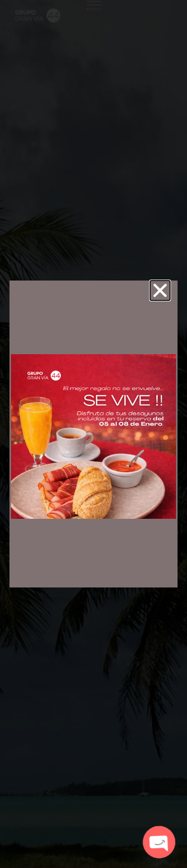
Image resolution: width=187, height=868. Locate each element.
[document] (93, 434)
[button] (160, 290)
